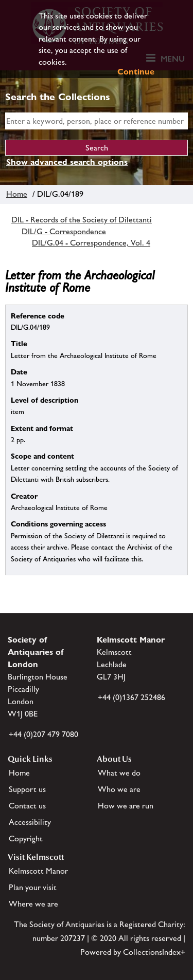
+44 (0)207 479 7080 (43, 734)
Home (17, 194)
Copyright (26, 838)
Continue (136, 72)
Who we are (119, 789)
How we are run (126, 806)
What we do (119, 773)
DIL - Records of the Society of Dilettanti (82, 220)
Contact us (27, 806)
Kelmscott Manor (38, 871)
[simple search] (97, 121)
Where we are (33, 904)
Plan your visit (33, 887)
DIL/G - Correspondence (64, 231)
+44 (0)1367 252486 (131, 697)
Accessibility (30, 822)
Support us (27, 789)
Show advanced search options (67, 162)
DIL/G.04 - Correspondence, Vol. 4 (91, 243)
